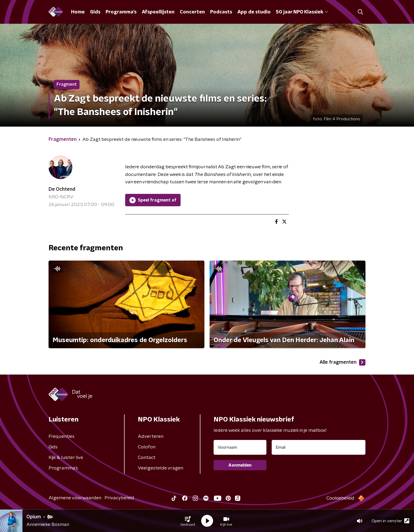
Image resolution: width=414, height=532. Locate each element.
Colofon (147, 447)
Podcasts (221, 12)
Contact (147, 458)
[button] (188, 521)
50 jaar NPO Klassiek (302, 12)
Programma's (121, 12)
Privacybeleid (119, 498)
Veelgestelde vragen (161, 468)
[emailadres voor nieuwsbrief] (319, 447)
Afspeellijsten (158, 12)
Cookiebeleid (340, 498)
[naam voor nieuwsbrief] (240, 447)
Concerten (192, 12)
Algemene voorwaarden (75, 498)
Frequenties (62, 437)
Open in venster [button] (390, 521)
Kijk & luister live (66, 458)
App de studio (254, 12)
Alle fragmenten (342, 362)
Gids (95, 12)
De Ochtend (62, 189)
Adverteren (151, 437)
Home (78, 12)
